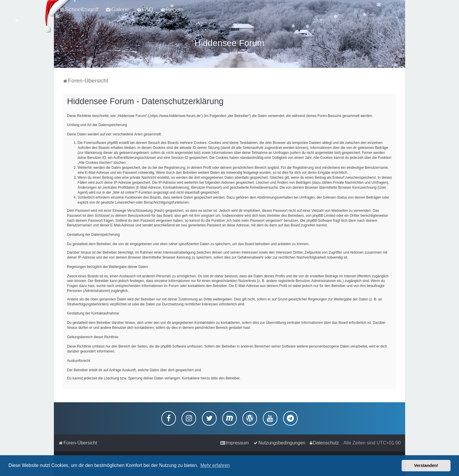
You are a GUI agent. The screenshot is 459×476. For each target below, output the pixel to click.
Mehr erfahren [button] (215, 465)
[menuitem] (118, 10)
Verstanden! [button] (426, 465)
